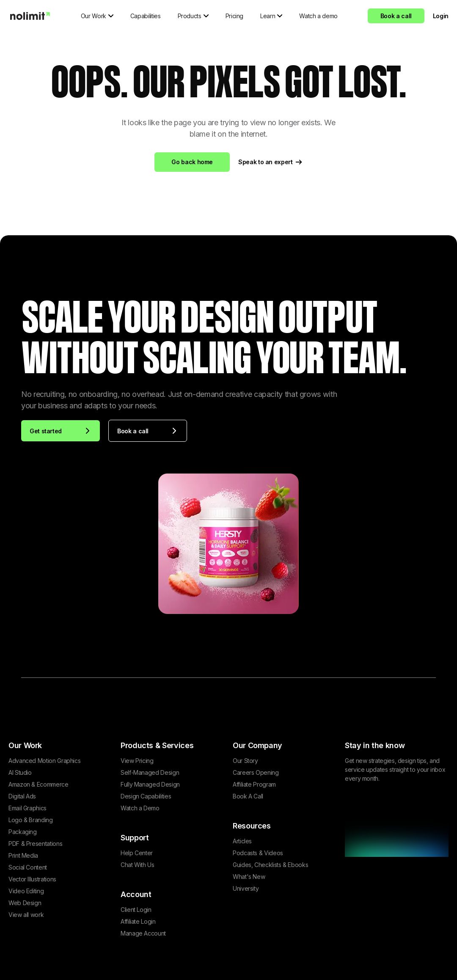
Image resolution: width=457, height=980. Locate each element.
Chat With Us (138, 865)
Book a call (396, 16)
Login (441, 16)
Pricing (234, 16)
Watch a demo (318, 16)
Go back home (192, 162)
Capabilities (146, 16)
